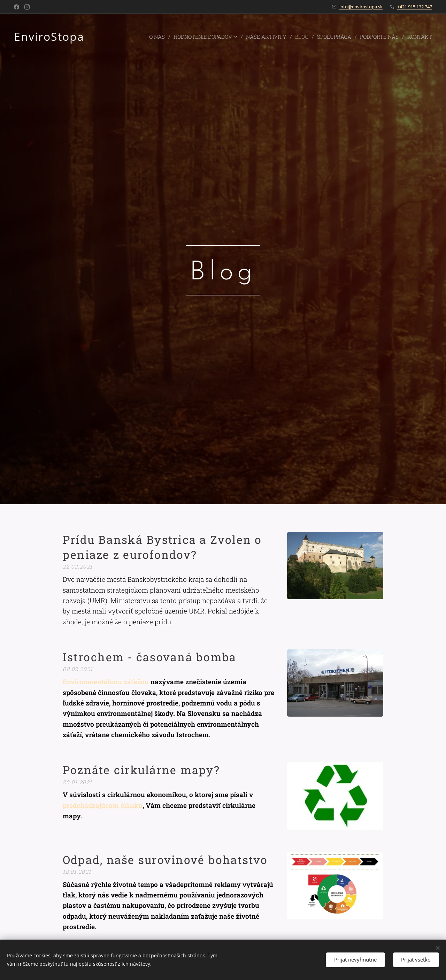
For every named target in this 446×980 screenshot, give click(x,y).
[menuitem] (171, 37)
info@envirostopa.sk (361, 7)
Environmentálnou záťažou (106, 682)
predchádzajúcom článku (103, 805)
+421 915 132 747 (415, 7)
